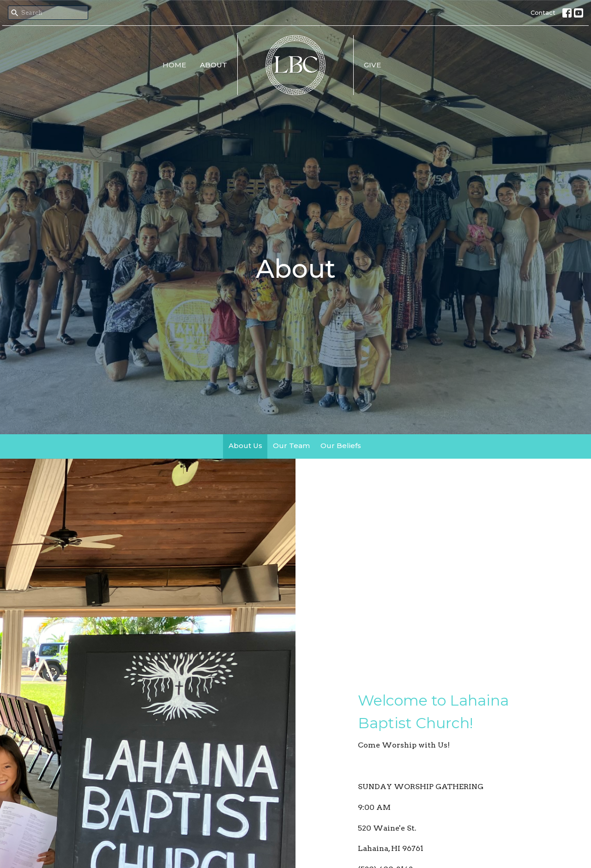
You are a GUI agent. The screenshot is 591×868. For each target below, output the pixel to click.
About (214, 65)
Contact (543, 12)
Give (372, 65)
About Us (245, 446)
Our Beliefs (341, 446)
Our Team (291, 446)
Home (174, 65)
